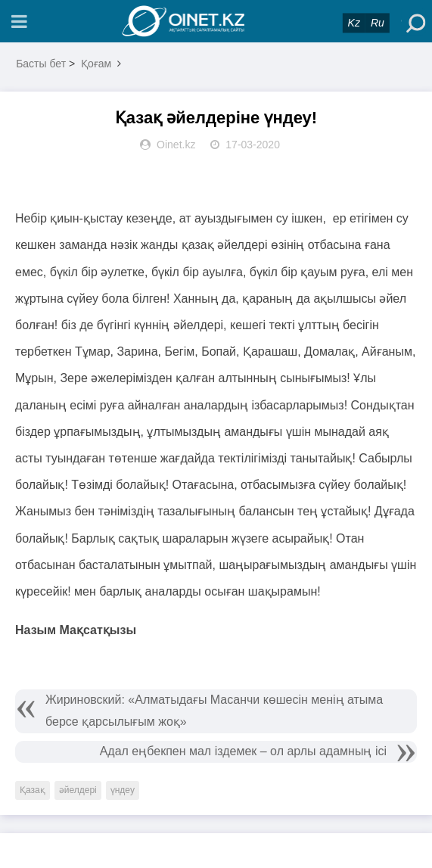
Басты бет (41, 64)
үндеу (123, 790)
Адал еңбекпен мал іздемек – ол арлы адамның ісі (243, 751)
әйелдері (78, 790)
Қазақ (33, 790)
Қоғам (96, 64)
